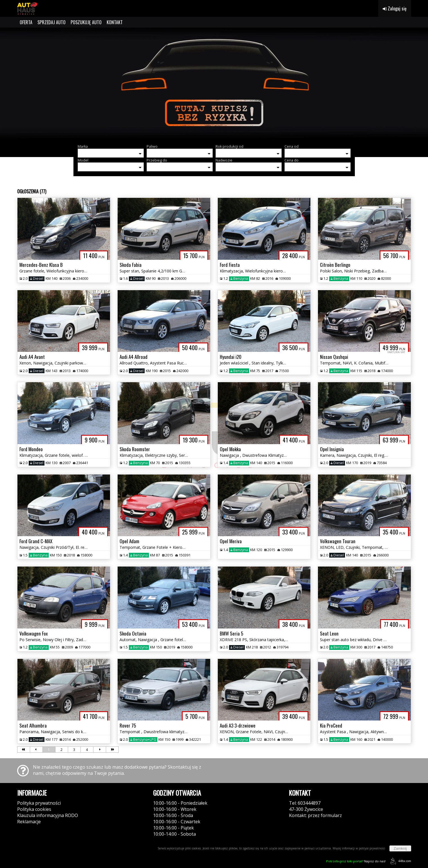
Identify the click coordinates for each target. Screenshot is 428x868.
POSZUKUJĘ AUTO (86, 22)
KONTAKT (115, 22)
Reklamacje (29, 822)
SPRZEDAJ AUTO (51, 22)
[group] (214, 84)
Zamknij (400, 848)
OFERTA (26, 22)
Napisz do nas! (356, 861)
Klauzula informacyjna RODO (48, 815)
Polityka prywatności (39, 803)
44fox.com (400, 861)
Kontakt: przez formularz (315, 815)
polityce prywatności (372, 848)
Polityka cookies (34, 809)
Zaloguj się (395, 8)
